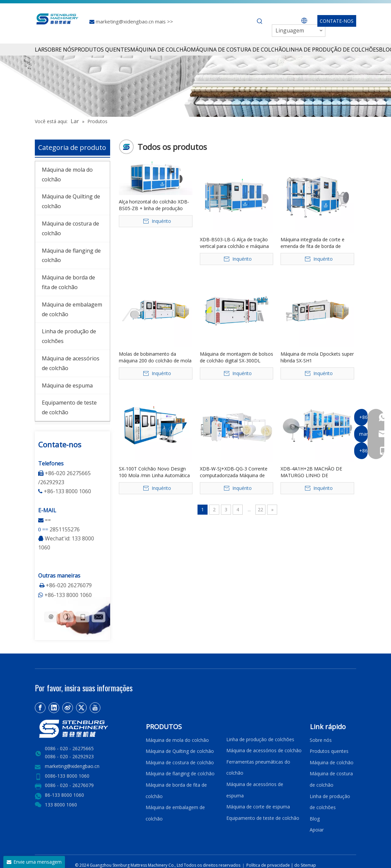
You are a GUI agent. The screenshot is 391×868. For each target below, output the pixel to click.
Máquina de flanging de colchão (180, 773)
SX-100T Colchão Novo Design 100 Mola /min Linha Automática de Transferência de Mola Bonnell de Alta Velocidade (155, 472)
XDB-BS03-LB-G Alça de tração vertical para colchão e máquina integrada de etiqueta (234, 243)
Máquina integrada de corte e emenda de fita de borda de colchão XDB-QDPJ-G (312, 243)
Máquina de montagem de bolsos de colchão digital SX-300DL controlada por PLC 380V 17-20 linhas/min (237, 357)
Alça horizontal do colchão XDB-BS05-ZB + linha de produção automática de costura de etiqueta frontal (154, 205)
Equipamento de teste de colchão (263, 818)
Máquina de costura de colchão (180, 762)
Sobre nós (321, 740)
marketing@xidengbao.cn (125, 21)
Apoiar (318, 830)
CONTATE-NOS (337, 21)
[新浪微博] (68, 708)
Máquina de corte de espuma (258, 807)
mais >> (164, 21)
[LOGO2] (86, 729)
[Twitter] (81, 708)
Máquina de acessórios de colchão (264, 750)
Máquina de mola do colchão (177, 740)
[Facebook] (40, 708)
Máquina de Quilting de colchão (180, 751)
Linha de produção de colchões (260, 739)
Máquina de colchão (332, 762)
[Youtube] (95, 708)
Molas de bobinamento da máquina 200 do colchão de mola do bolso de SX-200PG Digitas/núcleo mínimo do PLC (155, 357)
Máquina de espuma (67, 385)
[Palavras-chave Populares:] (260, 21)
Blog (315, 819)
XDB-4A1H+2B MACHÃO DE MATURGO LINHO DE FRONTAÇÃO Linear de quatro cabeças (314, 472)
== (48, 520)
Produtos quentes (329, 751)
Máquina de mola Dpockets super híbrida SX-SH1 (317, 357)
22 (260, 509)
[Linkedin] (54, 708)
